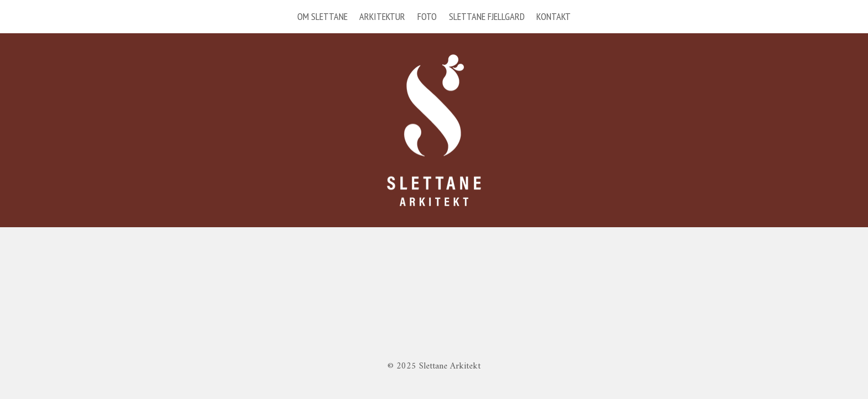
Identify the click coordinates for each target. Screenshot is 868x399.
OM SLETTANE (322, 16)
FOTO (427, 16)
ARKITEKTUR (382, 16)
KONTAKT (554, 16)
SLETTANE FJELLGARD (487, 16)
